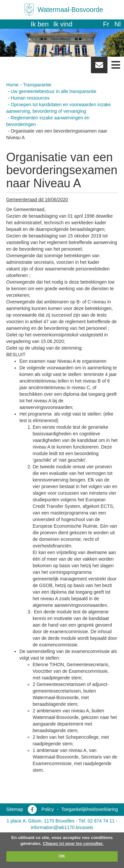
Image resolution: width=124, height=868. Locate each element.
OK (62, 856)
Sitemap (14, 809)
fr (106, 24)
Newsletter (99, 67)
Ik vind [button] (63, 24)
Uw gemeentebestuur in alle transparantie (53, 91)
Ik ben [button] (40, 24)
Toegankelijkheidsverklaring (89, 809)
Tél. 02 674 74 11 (97, 821)
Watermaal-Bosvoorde (70, 10)
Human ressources (30, 98)
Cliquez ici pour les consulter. (73, 843)
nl (118, 24)
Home (12, 85)
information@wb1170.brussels (62, 827)
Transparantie (37, 85)
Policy (48, 809)
